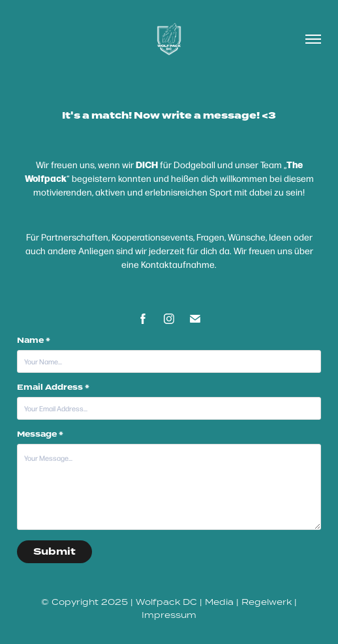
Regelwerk (267, 602)
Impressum (169, 615)
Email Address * (53, 388)
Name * (34, 341)
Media (219, 602)
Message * (40, 435)
